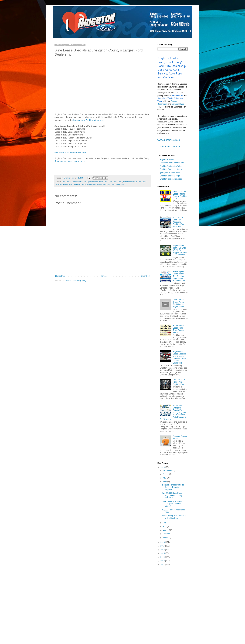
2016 (163, 550)
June (165, 482)
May (165, 523)
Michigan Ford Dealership (92, 184)
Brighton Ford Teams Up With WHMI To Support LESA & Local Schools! (180, 250)
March (166, 530)
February (167, 534)
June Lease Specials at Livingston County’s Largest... (172, 504)
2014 (163, 557)
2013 (163, 561)
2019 (163, 467)
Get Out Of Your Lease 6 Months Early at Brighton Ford (180, 195)
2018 (163, 542)
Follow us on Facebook (169, 147)
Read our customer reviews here (70, 161)
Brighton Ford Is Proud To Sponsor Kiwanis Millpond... (173, 487)
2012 (163, 564)
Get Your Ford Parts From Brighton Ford (179, 382)
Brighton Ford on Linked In (171, 169)
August (166, 474)
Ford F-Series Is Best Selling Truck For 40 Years (180, 329)
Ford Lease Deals (130, 182)
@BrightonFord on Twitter (171, 173)
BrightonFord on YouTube (171, 166)
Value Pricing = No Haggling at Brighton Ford (174, 517)
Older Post (145, 276)
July (165, 478)
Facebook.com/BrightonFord (172, 163)
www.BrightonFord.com (169, 140)
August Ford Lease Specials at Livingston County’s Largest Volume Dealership (180, 357)
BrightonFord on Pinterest (171, 179)
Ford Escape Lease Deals (72, 182)
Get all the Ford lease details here (70, 152)
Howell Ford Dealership (72, 184)
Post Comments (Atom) (76, 281)
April (165, 526)
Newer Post (60, 276)
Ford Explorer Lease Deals (93, 182)
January (166, 538)
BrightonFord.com (167, 160)
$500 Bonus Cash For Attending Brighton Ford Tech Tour (179, 222)
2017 (163, 546)
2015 (163, 553)
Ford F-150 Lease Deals (113, 182)
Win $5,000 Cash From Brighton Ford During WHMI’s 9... (172, 495)
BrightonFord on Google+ (171, 176)
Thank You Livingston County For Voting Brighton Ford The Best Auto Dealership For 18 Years (173, 412)
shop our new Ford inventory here (88, 120)
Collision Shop (178, 104)
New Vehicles (177, 95)
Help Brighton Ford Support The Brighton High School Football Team (179, 276)
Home (103, 276)
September (168, 470)
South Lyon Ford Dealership (113, 184)
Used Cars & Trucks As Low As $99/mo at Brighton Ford (179, 303)
